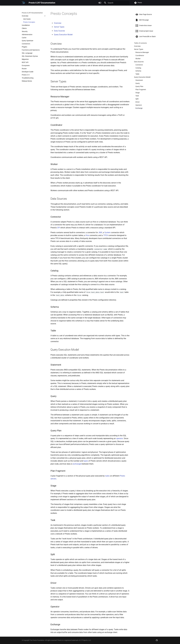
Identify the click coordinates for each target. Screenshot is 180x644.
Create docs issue (143, 25)
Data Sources (59, 31)
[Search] (116, 3)
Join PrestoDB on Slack (145, 36)
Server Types (59, 27)
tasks (107, 476)
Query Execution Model (63, 35)
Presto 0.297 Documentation (32, 13)
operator (120, 438)
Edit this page (141, 20)
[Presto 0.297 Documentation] (23, 3)
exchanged (77, 464)
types (86, 461)
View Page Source (143, 14)
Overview (58, 23)
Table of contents (140, 43)
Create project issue (144, 31)
